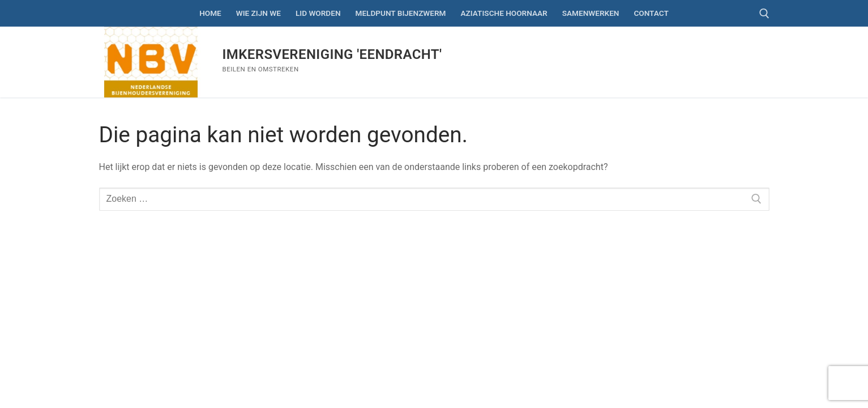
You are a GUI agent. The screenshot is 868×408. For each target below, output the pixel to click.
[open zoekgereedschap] (764, 14)
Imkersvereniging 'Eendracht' (332, 54)
